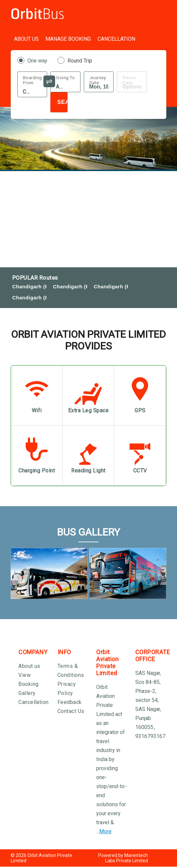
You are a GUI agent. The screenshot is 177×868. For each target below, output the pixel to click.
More (105, 831)
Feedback (70, 702)
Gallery (27, 693)
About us (29, 666)
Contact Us (71, 711)
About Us (26, 39)
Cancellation (116, 39)
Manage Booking (68, 39)
